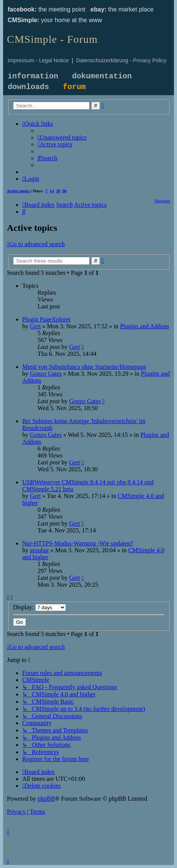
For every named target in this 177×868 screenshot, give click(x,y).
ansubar (39, 550)
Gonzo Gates (46, 374)
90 (65, 191)
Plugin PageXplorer (47, 319)
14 (52, 191)
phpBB (46, 799)
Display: (39, 607)
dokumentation (102, 76)
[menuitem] (62, 137)
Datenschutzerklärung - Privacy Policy (121, 60)
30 (58, 191)
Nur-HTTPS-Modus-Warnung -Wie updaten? (78, 543)
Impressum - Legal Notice (38, 60)
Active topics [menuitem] (18, 191)
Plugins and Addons (144, 326)
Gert (35, 326)
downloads (28, 87)
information (33, 76)
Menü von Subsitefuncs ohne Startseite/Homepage (84, 367)
